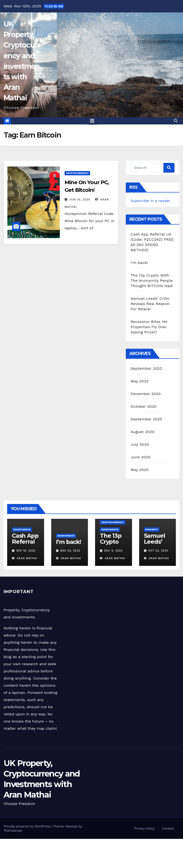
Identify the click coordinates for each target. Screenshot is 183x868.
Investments (22, 529)
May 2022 (140, 381)
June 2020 (141, 457)
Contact (168, 828)
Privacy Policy (145, 828)
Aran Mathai (25, 558)
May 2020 (140, 470)
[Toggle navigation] (92, 121)
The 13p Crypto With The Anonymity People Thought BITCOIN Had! (152, 281)
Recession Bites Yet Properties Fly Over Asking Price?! (149, 327)
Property (152, 529)
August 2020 (142, 432)
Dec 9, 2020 (114, 551)
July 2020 (140, 444)
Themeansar (13, 831)
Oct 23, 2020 (158, 551)
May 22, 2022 (70, 551)
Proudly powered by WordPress (28, 826)
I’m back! (139, 263)
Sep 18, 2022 (26, 551)
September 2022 (146, 368)
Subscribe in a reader (150, 201)
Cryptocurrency (77, 173)
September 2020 (146, 419)
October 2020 (144, 406)
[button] (176, 121)
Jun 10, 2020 (80, 199)
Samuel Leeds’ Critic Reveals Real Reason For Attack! (150, 304)
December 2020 (146, 394)
